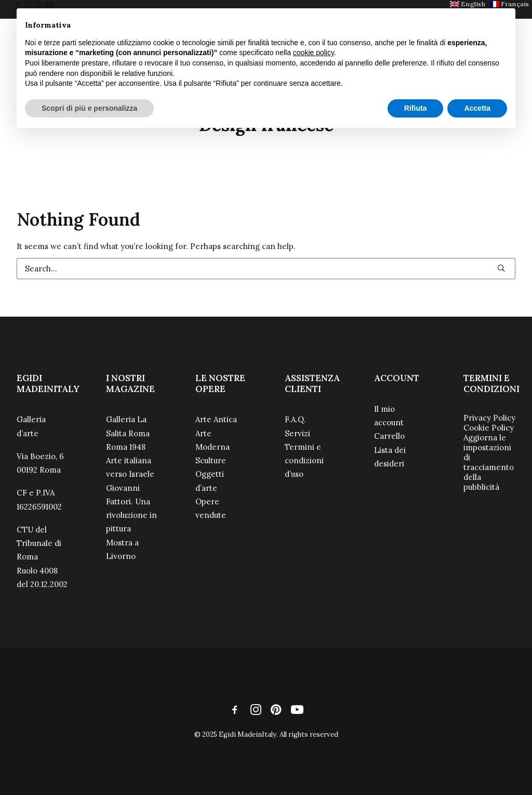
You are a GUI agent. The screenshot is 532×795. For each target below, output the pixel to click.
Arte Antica (216, 419)
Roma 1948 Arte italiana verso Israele (130, 461)
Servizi (297, 433)
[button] (501, 268)
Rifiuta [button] (416, 108)
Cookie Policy (489, 428)
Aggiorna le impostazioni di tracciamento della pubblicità (489, 462)
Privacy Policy (489, 418)
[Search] (266, 269)
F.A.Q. (295, 419)
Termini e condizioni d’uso (304, 461)
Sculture (211, 460)
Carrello (389, 436)
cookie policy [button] (314, 53)
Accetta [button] (477, 108)
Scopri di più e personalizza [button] (89, 108)
